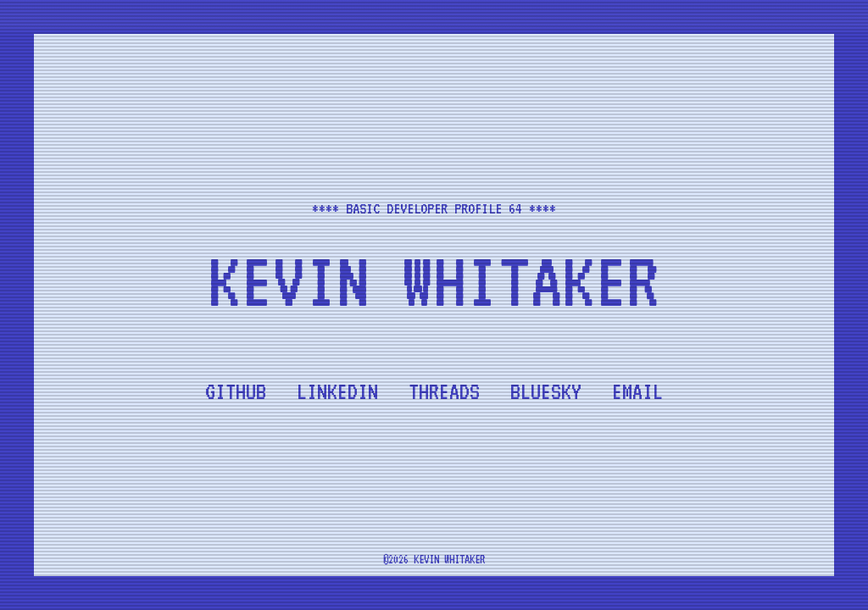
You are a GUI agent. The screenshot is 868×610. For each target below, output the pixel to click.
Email (637, 391)
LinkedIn (337, 391)
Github (236, 391)
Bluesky (546, 391)
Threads (444, 391)
